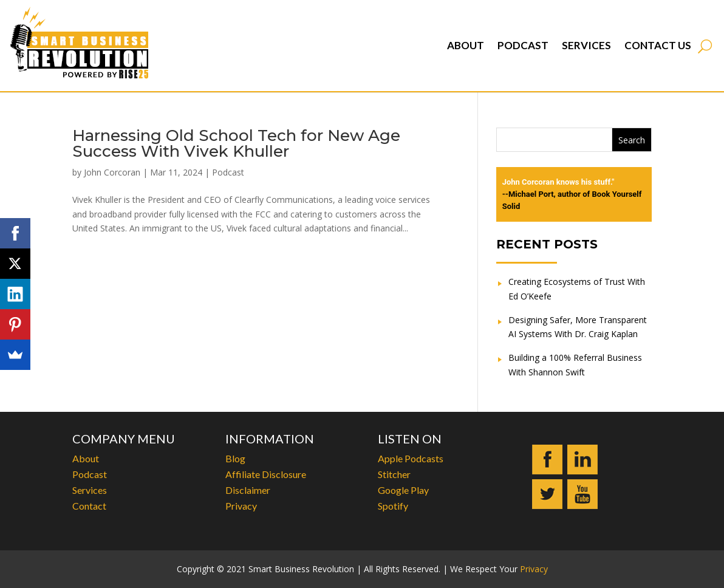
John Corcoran (112, 172)
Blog (235, 458)
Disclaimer (248, 490)
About (466, 45)
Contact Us (658, 45)
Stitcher (394, 474)
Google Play (403, 490)
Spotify (393, 506)
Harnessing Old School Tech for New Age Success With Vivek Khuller (236, 143)
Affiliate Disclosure (266, 474)
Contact (89, 506)
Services (586, 45)
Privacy (241, 506)
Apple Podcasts (411, 458)
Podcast (523, 45)
